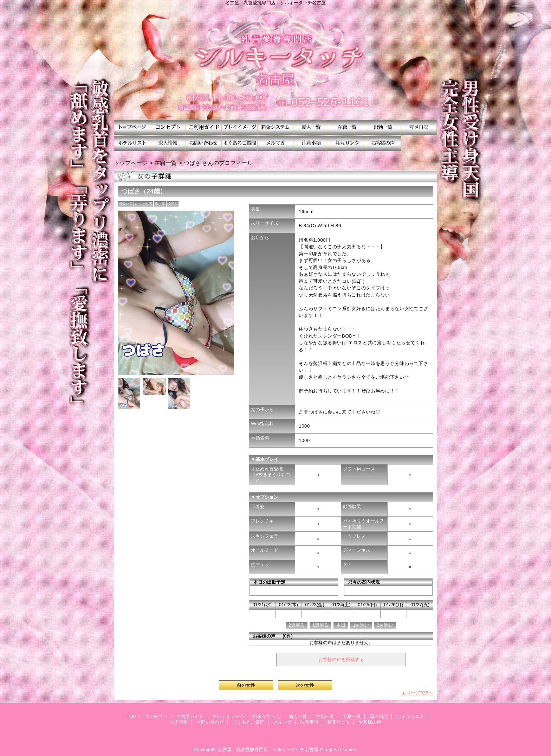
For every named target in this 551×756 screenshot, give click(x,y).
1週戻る (320, 625)
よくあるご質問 (240, 143)
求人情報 (168, 143)
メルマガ (275, 143)
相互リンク (347, 143)
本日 (341, 625)
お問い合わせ (204, 143)
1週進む (361, 625)
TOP (132, 127)
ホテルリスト (132, 143)
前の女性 (246, 685)
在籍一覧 (347, 127)
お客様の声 (383, 143)
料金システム (275, 127)
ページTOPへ (420, 693)
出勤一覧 (383, 127)
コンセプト (168, 127)
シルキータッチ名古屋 (275, 62)
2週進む (385, 625)
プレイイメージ (240, 127)
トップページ (131, 163)
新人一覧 (311, 127)
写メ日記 (419, 127)
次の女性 (305, 685)
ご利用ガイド (204, 127)
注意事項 (311, 143)
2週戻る (297, 625)
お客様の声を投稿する (341, 659)
